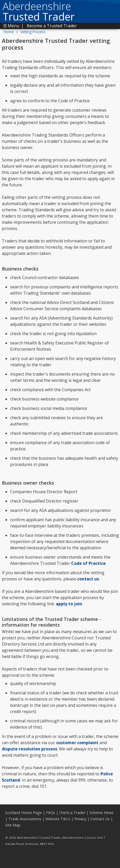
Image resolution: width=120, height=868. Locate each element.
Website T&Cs (58, 819)
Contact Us (100, 819)
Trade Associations (25, 819)
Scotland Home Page (24, 813)
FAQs (51, 813)
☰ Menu (11, 26)
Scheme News (101, 813)
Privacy (80, 819)
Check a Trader (72, 813)
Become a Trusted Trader (52, 26)
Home (9, 32)
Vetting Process (33, 32)
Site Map (13, 825)
